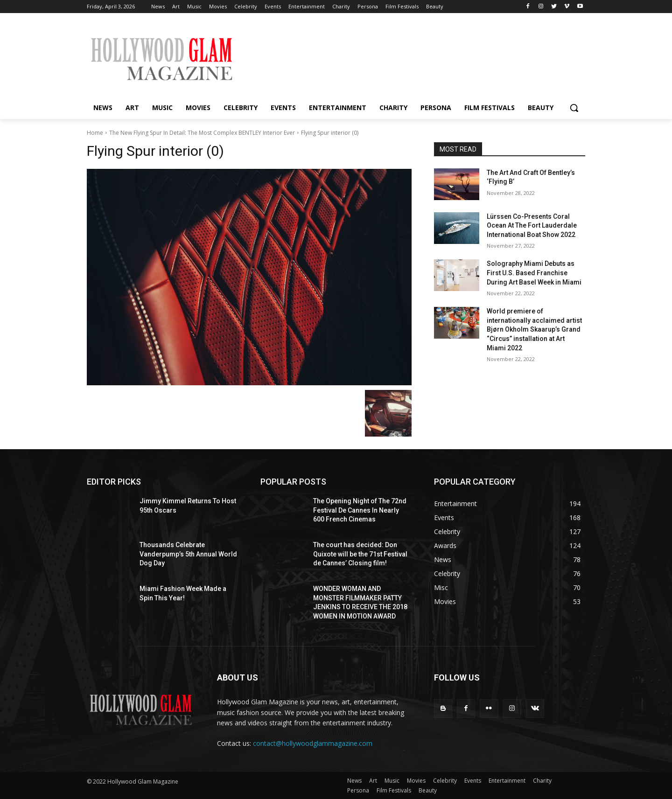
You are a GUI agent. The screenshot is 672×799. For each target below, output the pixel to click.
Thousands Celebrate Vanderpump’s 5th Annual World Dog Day (188, 554)
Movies (416, 781)
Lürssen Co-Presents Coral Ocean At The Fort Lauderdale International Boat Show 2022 (532, 226)
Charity (542, 781)
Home (95, 133)
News (354, 781)
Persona (358, 790)
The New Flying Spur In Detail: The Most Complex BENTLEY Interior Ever (202, 133)
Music (392, 781)
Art (373, 781)
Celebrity (445, 781)
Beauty (428, 790)
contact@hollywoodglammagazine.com (313, 743)
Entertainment (507, 781)
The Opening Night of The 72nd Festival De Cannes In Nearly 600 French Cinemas (360, 510)
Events (473, 781)
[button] (574, 108)
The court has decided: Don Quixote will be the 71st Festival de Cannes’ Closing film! (360, 554)
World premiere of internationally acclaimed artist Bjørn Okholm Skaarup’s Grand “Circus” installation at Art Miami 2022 (534, 329)
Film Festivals (394, 790)
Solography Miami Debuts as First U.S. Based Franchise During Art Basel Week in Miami (534, 273)
